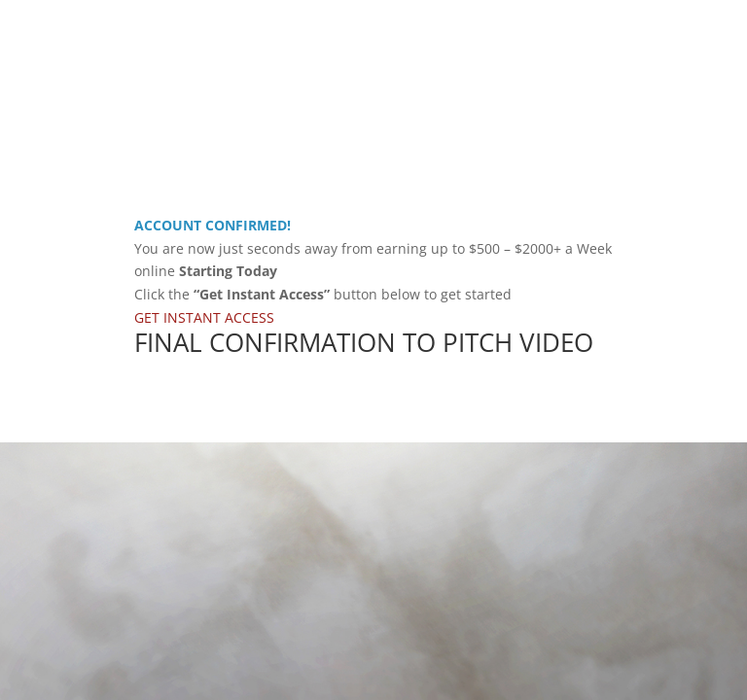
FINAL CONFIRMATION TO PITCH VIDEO (364, 342)
